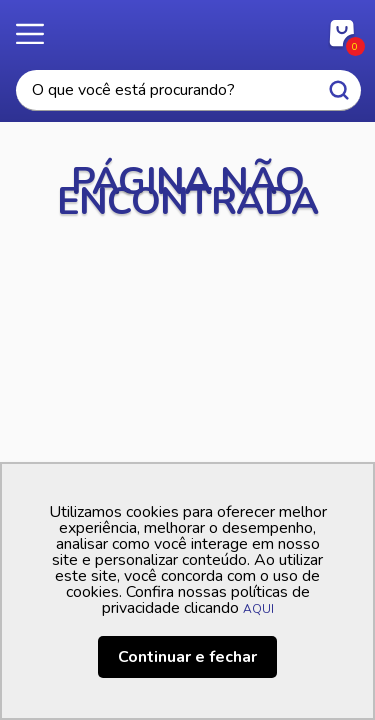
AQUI (258, 609)
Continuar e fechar (187, 657)
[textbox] (188, 90)
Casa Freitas (187, 28)
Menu (40, 35)
